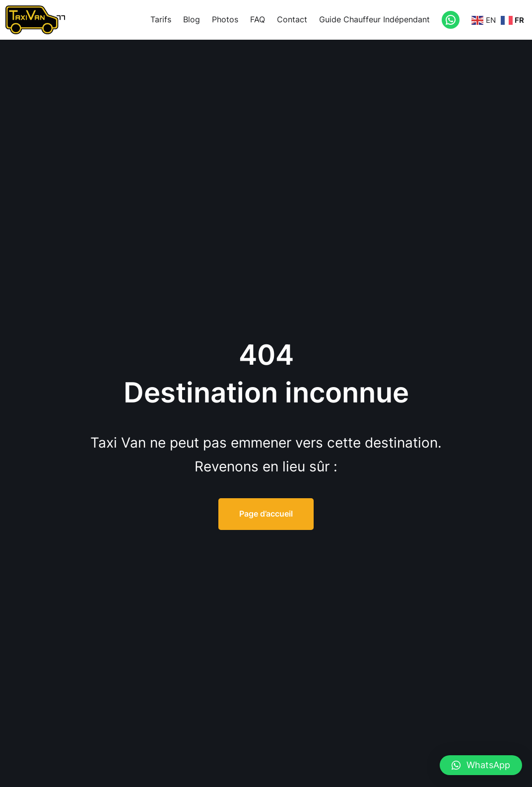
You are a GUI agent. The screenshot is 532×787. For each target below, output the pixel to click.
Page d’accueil (266, 514)
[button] (481, 765)
